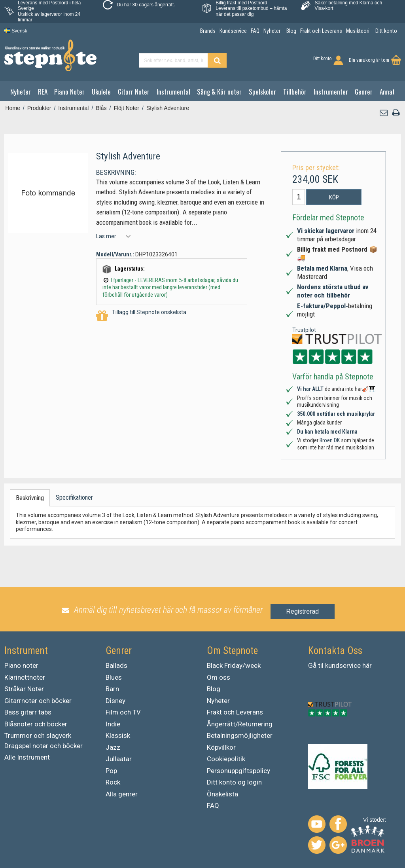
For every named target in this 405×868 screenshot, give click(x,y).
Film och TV (123, 712)
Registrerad (303, 611)
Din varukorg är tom (369, 60)
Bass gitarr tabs (28, 712)
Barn (112, 689)
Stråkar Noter (24, 689)
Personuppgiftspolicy (238, 771)
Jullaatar (119, 759)
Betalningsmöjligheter (240, 735)
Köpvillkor (221, 747)
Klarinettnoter (25, 677)
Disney (115, 701)
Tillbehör (295, 92)
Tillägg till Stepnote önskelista (141, 316)
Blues (114, 677)
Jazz (113, 747)
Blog (214, 689)
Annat (387, 92)
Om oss (219, 677)
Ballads (116, 665)
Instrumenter (331, 92)
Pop (111, 771)
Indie (113, 724)
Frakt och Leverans (235, 712)
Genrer (364, 92)
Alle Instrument (27, 757)
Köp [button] (334, 197)
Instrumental (173, 92)
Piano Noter (69, 92)
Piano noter (21, 665)
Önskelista (222, 794)
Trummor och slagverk (38, 735)
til (321, 665)
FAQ (213, 805)
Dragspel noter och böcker (44, 746)
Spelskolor (262, 92)
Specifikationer (74, 497)
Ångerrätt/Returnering (240, 724)
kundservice (343, 665)
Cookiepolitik (226, 759)
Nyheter (21, 92)
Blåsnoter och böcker (36, 724)
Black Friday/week (234, 665)
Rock (113, 782)
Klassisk (118, 735)
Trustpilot (304, 330)
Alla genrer (122, 794)
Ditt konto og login (234, 782)
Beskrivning (30, 498)
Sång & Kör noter (219, 92)
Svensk (16, 31)
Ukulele (101, 92)
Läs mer (106, 236)
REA (43, 92)
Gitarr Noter (134, 92)
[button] (384, 113)
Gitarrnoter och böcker (38, 701)
